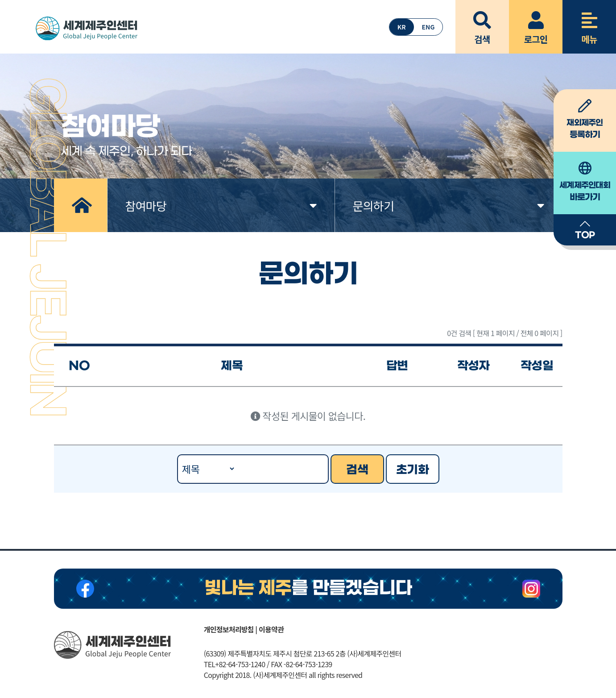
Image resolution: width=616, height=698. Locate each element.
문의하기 (449, 206)
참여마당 (221, 206)
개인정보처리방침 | (230, 629)
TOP (585, 229)
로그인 (536, 23)
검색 (482, 23)
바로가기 (585, 182)
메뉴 (589, 23)
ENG (428, 27)
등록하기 (585, 120)
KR (402, 27)
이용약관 (271, 629)
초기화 (412, 470)
